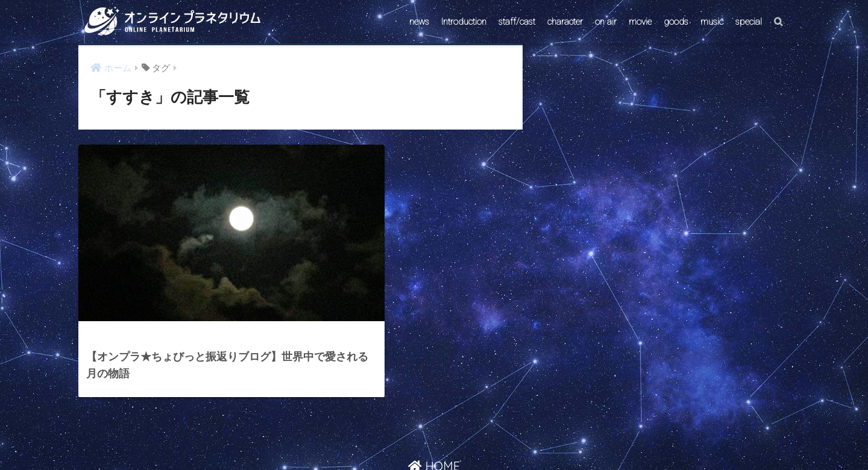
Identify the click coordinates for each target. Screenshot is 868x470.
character (565, 22)
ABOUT (492, 438)
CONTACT (388, 438)
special (749, 22)
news (419, 22)
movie (640, 22)
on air (606, 22)
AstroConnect (442, 438)
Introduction (464, 22)
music (712, 22)
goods (676, 22)
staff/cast (517, 22)
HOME (434, 412)
